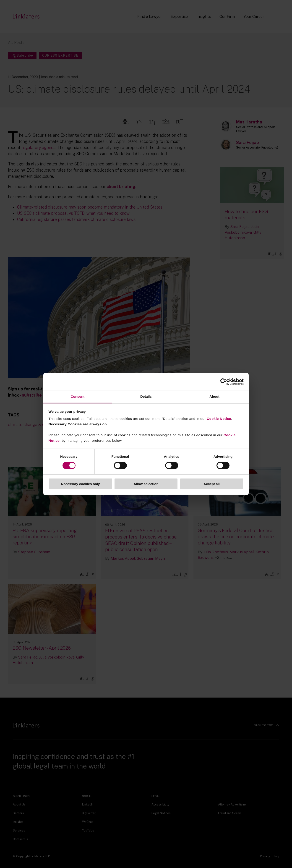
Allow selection (146, 484)
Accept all (212, 484)
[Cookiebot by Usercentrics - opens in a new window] (224, 382)
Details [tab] (146, 396)
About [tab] (214, 396)
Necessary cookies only (80, 484)
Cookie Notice (219, 419)
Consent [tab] (78, 396)
